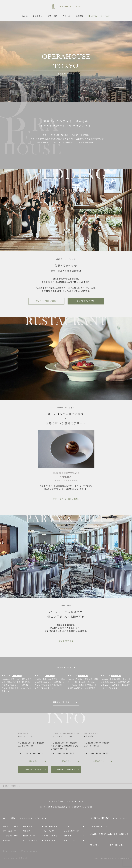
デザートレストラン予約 (66, 770)
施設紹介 (27, 831)
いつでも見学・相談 (72, 831)
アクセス (66, 16)
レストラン (38, 16)
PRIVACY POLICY (10, 858)
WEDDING (11, 851)
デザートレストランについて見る (66, 499)
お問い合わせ (33, 761)
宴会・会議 (53, 16)
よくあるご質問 (50, 841)
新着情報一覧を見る (61, 702)
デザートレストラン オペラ (101, 826)
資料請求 (68, 836)
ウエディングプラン (10, 836)
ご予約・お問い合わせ (101, 16)
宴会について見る (66, 641)
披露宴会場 (28, 826)
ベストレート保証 (50, 836)
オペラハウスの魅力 (11, 826)
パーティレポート (50, 826)
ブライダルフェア (9, 831)
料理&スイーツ (29, 836)
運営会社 (24, 858)
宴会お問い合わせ (117, 845)
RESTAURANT (31, 851)
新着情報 (79, 16)
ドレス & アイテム (30, 841)
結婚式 (25, 16)
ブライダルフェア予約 (86, 301)
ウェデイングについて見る (46, 301)
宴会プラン (95, 845)
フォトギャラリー (50, 831)
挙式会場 (6, 841)
